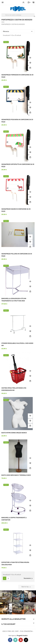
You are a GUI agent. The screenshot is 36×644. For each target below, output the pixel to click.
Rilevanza (18, 31)
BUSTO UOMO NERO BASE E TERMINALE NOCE (16, 475)
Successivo (28, 578)
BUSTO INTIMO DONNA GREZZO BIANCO (14, 433)
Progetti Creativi (22, 636)
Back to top (26, 587)
